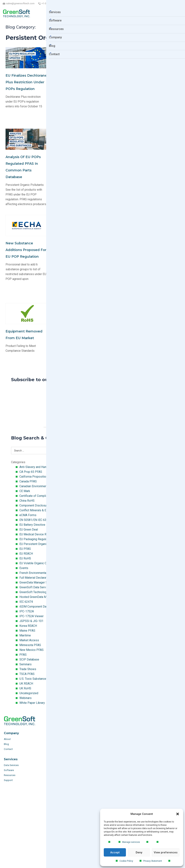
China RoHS (27, 501)
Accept (115, 852)
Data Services (12, 765)
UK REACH (26, 684)
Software (9, 770)
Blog (6, 744)
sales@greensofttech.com (20, 3)
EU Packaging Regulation (35, 539)
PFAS (23, 655)
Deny (139, 852)
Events (24, 568)
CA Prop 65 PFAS (31, 472)
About (8, 739)
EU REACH (26, 554)
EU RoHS (25, 558)
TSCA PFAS (27, 674)
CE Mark (25, 491)
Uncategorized (29, 693)
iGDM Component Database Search (42, 607)
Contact (8, 749)
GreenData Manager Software (38, 582)
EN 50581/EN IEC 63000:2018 (39, 520)
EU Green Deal (29, 530)
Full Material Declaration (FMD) (39, 578)
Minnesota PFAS (30, 645)
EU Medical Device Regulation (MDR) (43, 534)
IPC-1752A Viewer (31, 616)
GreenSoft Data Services (35, 587)
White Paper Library (32, 703)
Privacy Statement (153, 861)
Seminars (25, 664)
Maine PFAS (27, 631)
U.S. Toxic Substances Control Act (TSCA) (46, 679)
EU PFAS (25, 549)
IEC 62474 (26, 602)
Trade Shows (28, 669)
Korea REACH (28, 626)
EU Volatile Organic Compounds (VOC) (44, 563)
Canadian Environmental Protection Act (44, 486)
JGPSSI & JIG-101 (31, 621)
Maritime (25, 635)
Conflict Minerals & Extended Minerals (44, 510)
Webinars (25, 698)
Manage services (131, 842)
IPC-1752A (27, 611)
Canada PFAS (28, 481)
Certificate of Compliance (36, 496)
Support (8, 780)
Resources (10, 775)
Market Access (29, 640)
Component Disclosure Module (39, 505)
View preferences (166, 852)
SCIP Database (29, 659)
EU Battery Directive (32, 525)
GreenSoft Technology (34, 592)
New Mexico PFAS (31, 650)
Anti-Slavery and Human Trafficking (42, 467)
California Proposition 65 (35, 477)
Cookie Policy (126, 861)
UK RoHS (25, 688)
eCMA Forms (28, 515)
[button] (178, 814)
